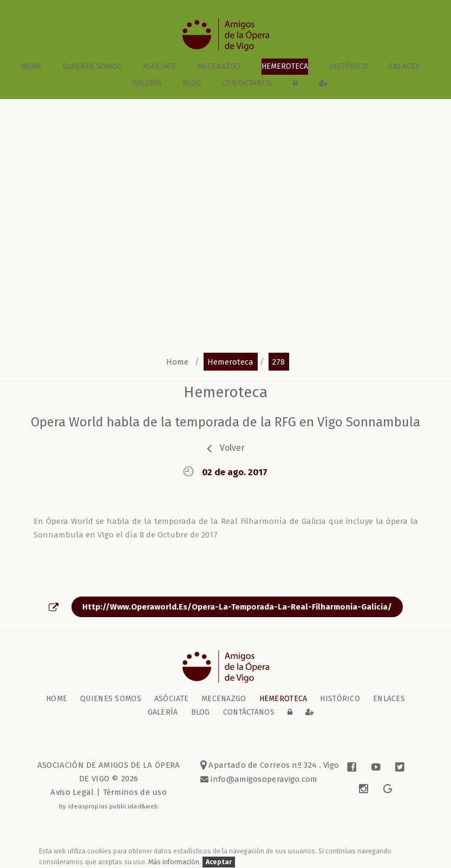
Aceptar (219, 862)
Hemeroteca (285, 66)
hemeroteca (230, 361)
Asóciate (159, 66)
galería (147, 83)
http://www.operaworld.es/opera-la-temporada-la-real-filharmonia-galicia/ (237, 607)
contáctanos (247, 83)
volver (232, 448)
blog (192, 83)
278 (279, 361)
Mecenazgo (219, 66)
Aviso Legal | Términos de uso (109, 792)
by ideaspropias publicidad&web (109, 806)
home (31, 66)
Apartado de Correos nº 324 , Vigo (270, 765)
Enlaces (404, 66)
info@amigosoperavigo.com (263, 779)
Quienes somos (92, 66)
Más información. (175, 862)
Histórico (348, 66)
